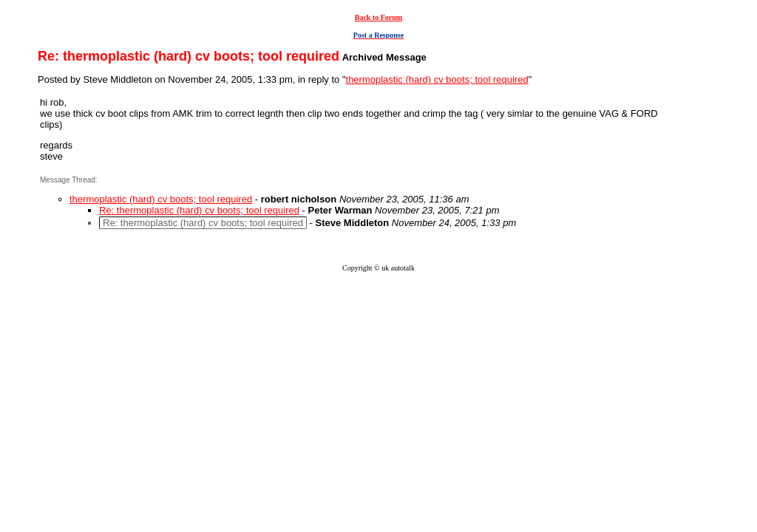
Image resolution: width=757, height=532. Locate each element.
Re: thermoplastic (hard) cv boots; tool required (199, 210)
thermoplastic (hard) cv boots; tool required (437, 79)
